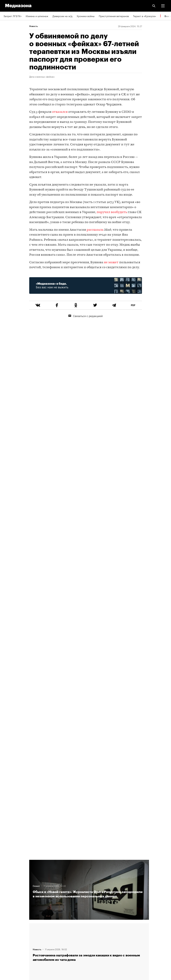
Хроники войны (86, 16)
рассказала (95, 230)
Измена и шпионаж (37, 16)
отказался (60, 112)
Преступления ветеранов (114, 16)
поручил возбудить (112, 212)
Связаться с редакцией (85, 316)
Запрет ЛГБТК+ (13, 16)
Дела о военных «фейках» (42, 76)
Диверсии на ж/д (62, 16)
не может (111, 262)
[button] (163, 6)
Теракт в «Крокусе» (144, 16)
